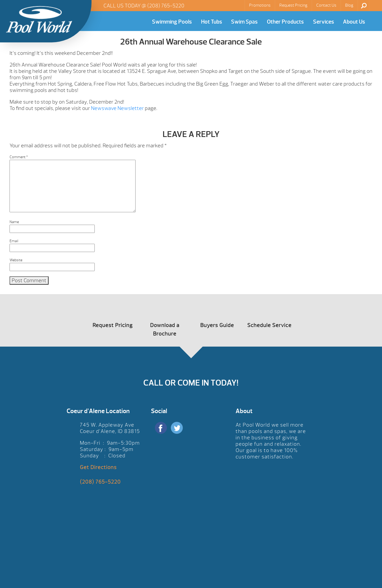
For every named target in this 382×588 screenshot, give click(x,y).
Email (14, 241)
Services (324, 22)
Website (16, 260)
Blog (349, 5)
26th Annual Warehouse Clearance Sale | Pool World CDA (39, 19)
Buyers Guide (217, 325)
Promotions (260, 5)
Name (14, 222)
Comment (19, 157)
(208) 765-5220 (166, 6)
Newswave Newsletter (117, 108)
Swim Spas (244, 22)
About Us (354, 22)
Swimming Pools (172, 22)
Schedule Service (269, 325)
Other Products (285, 22)
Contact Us (326, 5)
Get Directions (98, 467)
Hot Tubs (212, 22)
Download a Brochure (165, 330)
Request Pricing (293, 5)
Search (364, 6)
